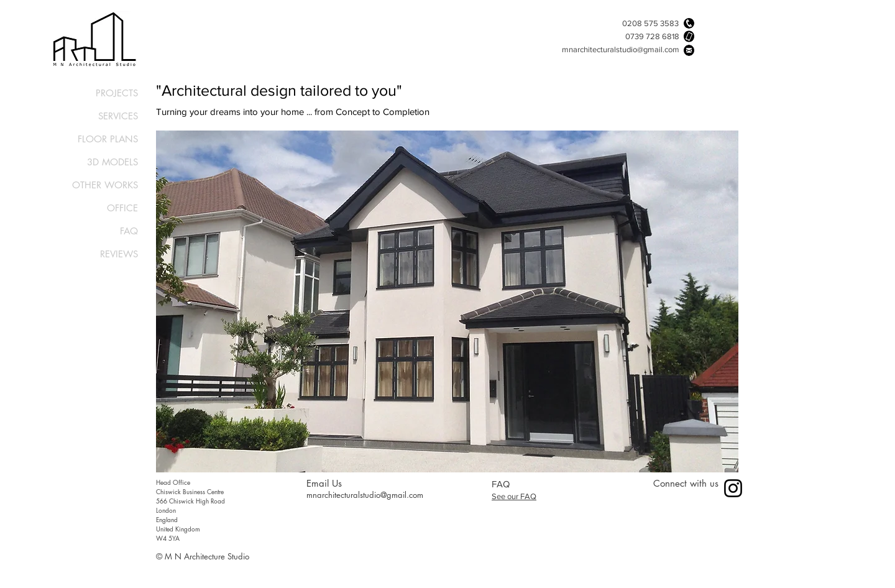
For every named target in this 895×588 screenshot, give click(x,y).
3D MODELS (112, 162)
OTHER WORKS (105, 185)
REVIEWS (119, 254)
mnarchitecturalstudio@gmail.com (621, 49)
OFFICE (122, 208)
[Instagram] (733, 488)
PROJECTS (117, 93)
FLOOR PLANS (108, 139)
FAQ (129, 231)
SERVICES (118, 116)
